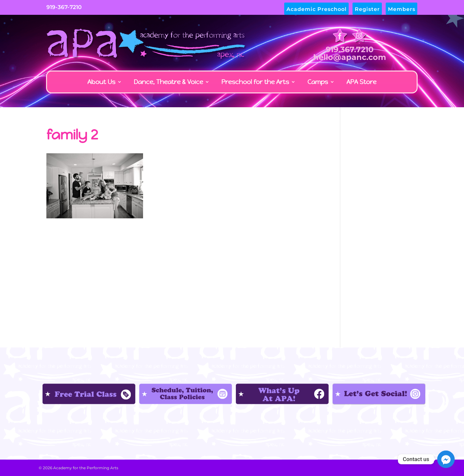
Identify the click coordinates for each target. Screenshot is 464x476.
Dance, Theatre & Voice (168, 82)
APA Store (361, 82)
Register (367, 9)
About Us (101, 82)
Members (402, 9)
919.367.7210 (350, 49)
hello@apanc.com (350, 57)
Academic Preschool (317, 9)
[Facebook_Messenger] (446, 459)
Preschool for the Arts (255, 82)
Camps (318, 82)
